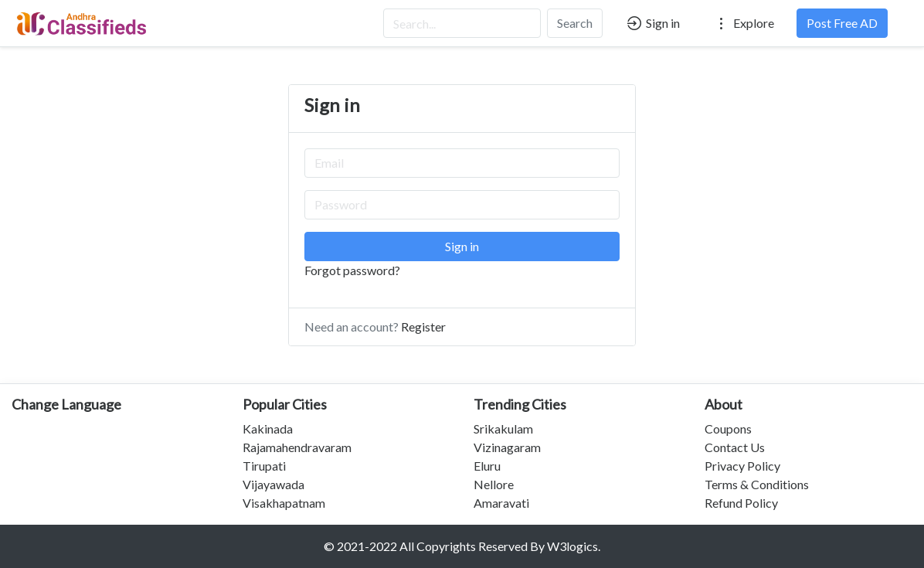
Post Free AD (842, 23)
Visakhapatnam (284, 503)
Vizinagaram (507, 447)
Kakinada (268, 429)
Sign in (652, 23)
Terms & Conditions (757, 484)
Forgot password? (352, 270)
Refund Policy (741, 503)
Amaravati (501, 503)
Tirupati (264, 466)
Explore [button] (743, 23)
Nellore (494, 484)
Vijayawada (273, 484)
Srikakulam (503, 429)
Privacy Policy (742, 466)
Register (423, 327)
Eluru (487, 466)
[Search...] (462, 23)
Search (575, 23)
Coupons (728, 429)
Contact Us (735, 447)
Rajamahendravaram (297, 447)
